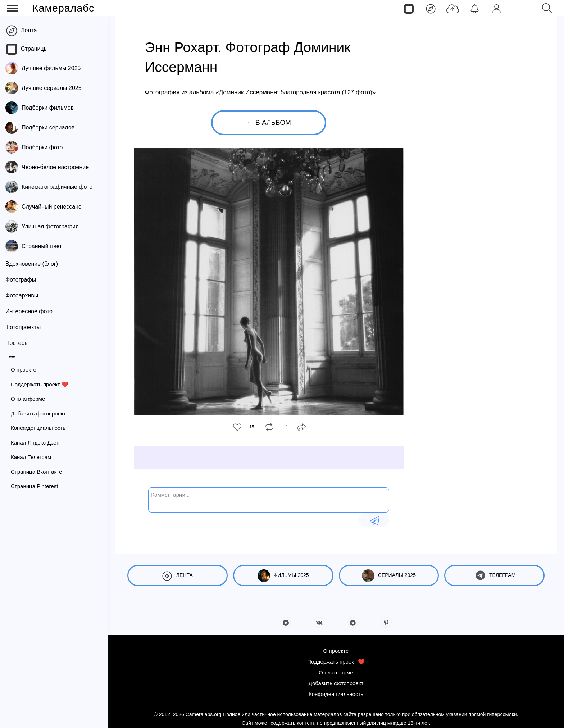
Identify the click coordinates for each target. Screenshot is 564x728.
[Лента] (431, 8)
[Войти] (497, 8)
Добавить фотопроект (38, 413)
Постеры (17, 343)
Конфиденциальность (38, 428)
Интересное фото (29, 311)
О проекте (24, 370)
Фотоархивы (22, 295)
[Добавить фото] (453, 8)
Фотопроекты (23, 327)
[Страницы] (409, 8)
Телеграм (494, 576)
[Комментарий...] (269, 499)
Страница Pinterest (34, 486)
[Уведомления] (475, 8)
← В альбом (269, 122)
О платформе (28, 399)
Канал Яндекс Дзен (35, 443)
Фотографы (21, 280)
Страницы (34, 49)
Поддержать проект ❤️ (40, 384)
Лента (29, 30)
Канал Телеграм (31, 457)
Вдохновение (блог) (32, 264)
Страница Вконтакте (36, 472)
